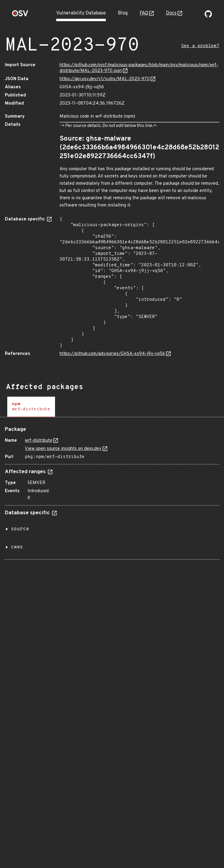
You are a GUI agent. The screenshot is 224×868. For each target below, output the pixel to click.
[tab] (31, 407)
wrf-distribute (39, 441)
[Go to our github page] (208, 16)
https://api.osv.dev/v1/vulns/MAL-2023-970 (105, 79)
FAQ (144, 13)
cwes (17, 547)
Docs (171, 13)
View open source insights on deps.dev (63, 449)
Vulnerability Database (81, 13)
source (20, 529)
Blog (123, 13)
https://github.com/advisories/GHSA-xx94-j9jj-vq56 (112, 354)
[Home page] (20, 15)
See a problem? (200, 46)
